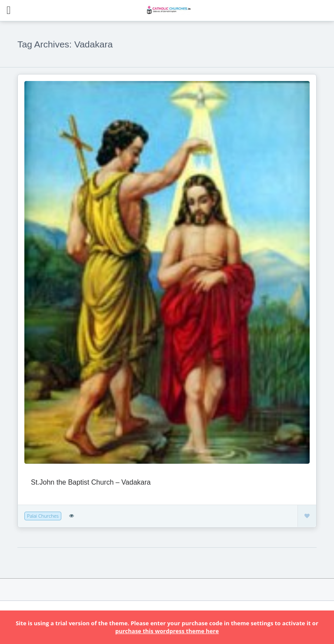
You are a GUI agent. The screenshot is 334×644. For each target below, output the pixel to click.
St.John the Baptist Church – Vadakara (91, 482)
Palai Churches (43, 516)
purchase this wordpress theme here (167, 631)
